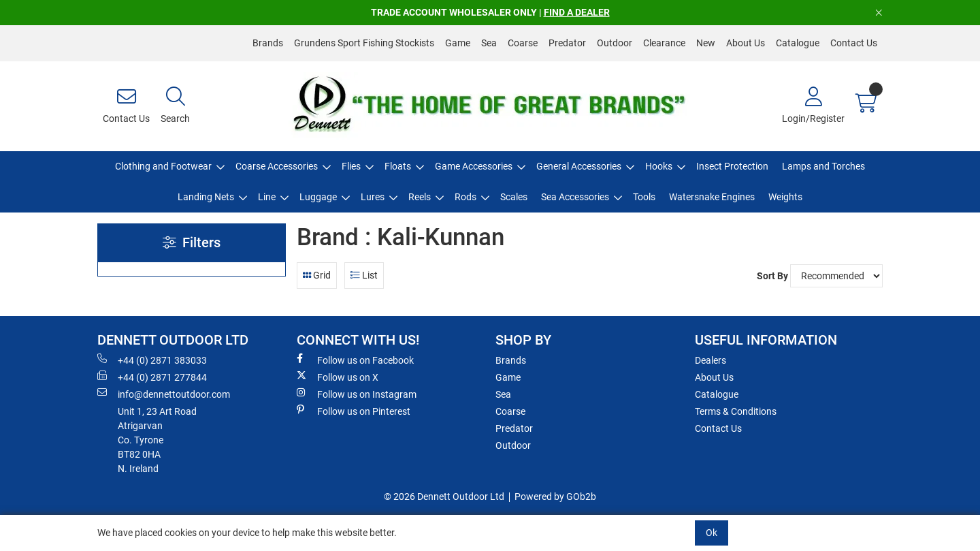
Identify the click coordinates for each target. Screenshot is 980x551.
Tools (644, 197)
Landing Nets (206, 197)
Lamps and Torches (823, 166)
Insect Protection (732, 166)
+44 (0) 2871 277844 (152, 377)
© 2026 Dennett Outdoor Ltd (444, 497)
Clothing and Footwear (163, 166)
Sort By (772, 276)
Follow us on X (338, 377)
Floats (398, 166)
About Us (746, 43)
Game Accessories (474, 166)
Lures (373, 197)
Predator (567, 43)
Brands (268, 43)
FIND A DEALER (577, 12)
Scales (514, 197)
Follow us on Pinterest (354, 411)
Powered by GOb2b (555, 497)
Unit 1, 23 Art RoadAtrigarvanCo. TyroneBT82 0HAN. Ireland (157, 440)
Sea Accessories (575, 197)
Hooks (659, 166)
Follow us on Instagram (357, 394)
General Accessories (579, 166)
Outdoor (615, 43)
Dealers (710, 360)
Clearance (664, 43)
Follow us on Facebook (355, 360)
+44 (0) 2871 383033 (152, 360)
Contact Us (854, 43)
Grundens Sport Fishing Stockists (364, 43)
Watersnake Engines (712, 197)
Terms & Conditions (736, 411)
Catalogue (798, 43)
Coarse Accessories (277, 166)
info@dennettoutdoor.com (164, 394)
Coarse (523, 43)
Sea (489, 43)
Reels (420, 197)
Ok (712, 533)
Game (458, 43)
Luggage (318, 197)
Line (267, 197)
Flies (351, 166)
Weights (785, 197)
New (706, 43)
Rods (465, 197)
